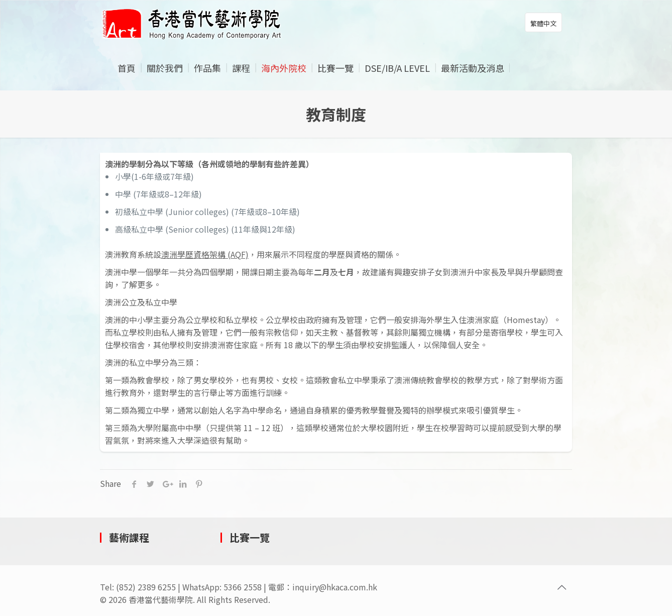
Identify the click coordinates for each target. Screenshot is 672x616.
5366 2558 (243, 587)
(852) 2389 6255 (146, 587)
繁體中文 (543, 23)
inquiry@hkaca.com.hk (335, 587)
